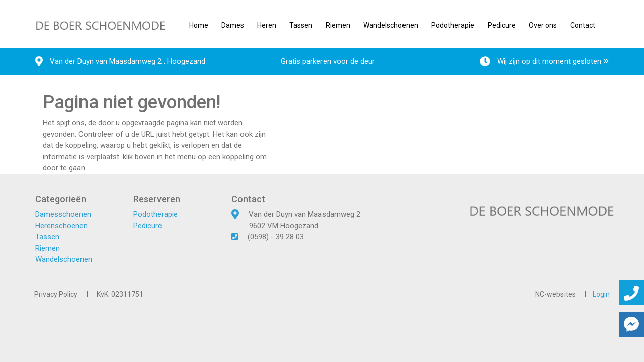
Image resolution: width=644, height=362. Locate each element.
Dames (233, 25)
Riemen (338, 25)
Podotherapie (453, 25)
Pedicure (502, 25)
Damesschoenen (63, 214)
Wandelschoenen (391, 25)
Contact (583, 25)
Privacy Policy (56, 294)
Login (601, 294)
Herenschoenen (61, 226)
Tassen (301, 25)
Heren (267, 25)
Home (199, 25)
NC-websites (555, 294)
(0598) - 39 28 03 (276, 237)
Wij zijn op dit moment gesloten (544, 61)
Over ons (543, 25)
